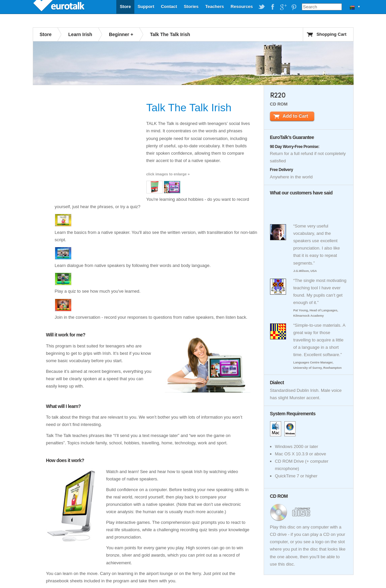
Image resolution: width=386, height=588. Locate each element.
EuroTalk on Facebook (272, 7)
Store (125, 7)
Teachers (215, 7)
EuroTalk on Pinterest (294, 7)
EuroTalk (59, 7)
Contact (169, 7)
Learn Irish (80, 34)
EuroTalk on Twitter (262, 7)
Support (146, 7)
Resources (242, 7)
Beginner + (121, 34)
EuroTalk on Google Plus (283, 7)
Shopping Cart (332, 34)
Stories (191, 7)
